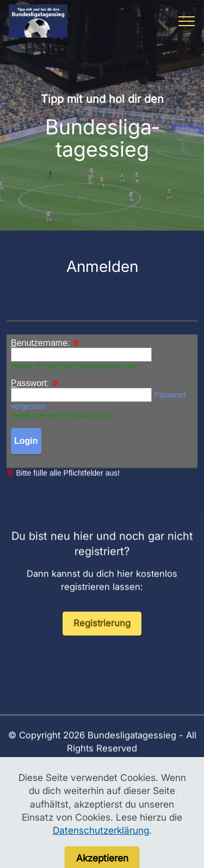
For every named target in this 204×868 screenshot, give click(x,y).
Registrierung (102, 636)
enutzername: (41, 343)
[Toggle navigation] (187, 21)
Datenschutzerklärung (101, 852)
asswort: (30, 383)
